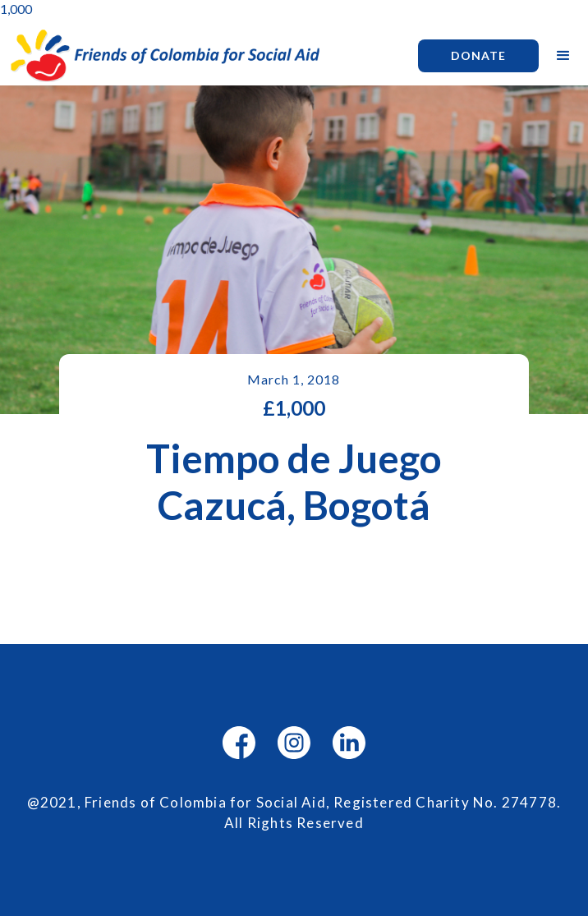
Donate (478, 55)
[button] (563, 56)
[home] (201, 55)
